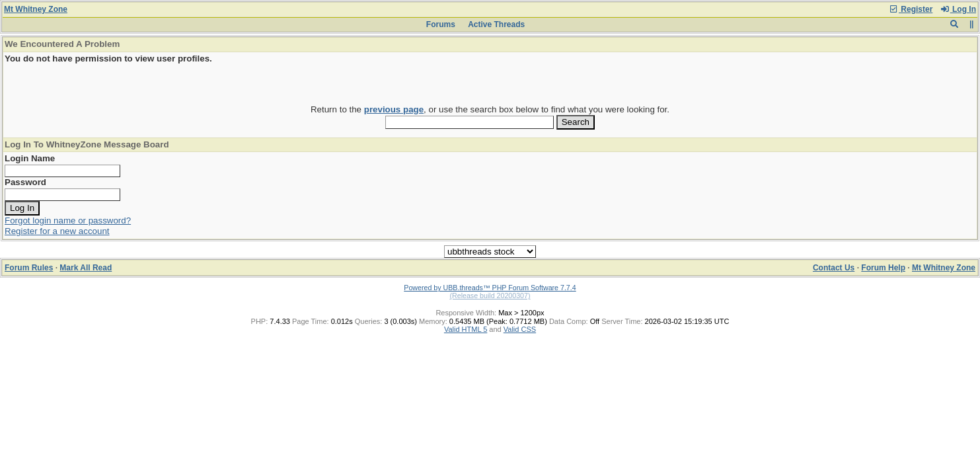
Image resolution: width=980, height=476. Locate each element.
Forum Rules (29, 268)
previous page (394, 109)
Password (25, 182)
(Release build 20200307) (490, 296)
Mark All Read (86, 268)
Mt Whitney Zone (36, 9)
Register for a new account (57, 231)
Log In (958, 9)
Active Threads (496, 24)
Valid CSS (520, 329)
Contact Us (834, 268)
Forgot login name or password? (68, 220)
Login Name (30, 158)
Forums (441, 24)
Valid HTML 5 (466, 329)
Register (911, 9)
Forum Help (883, 268)
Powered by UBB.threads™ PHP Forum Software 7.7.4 (490, 288)
